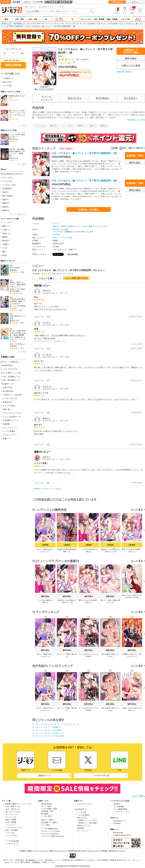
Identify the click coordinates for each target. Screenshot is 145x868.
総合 (6, 19)
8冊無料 (132, 545)
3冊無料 (45, 545)
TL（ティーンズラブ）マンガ (73, 24)
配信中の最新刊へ (126, 72)
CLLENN (91, 24)
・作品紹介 (116, 804)
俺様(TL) (6, 210)
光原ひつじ (132, 552)
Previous (34, 530)
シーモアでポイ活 (10, 398)
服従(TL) (53, 126)
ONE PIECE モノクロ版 (17, 317)
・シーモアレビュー (11, 844)
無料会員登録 (117, 2)
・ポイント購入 (46, 806)
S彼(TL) (5, 192)
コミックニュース (10, 428)
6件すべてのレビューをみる (48, 489)
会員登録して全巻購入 (89, 210)
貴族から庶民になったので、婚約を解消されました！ (18, 285)
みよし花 (110, 603)
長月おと (21, 344)
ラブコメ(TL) (7, 181)
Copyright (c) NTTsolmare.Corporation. (72, 866)
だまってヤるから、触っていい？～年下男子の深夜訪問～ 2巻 (84, 181)
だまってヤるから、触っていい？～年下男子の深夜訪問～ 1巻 (84, 153)
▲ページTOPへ (139, 796)
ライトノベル (86, 19)
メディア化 (125, 19)
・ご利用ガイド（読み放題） (87, 823)
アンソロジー (7, 222)
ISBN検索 (105, 851)
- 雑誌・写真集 (10, 820)
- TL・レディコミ (11, 814)
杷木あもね (14, 139)
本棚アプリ (7, 439)
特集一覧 (6, 409)
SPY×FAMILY (15, 268)
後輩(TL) (6, 200)
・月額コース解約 (46, 820)
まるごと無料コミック (11, 373)
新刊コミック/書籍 (9, 362)
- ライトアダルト (11, 835)
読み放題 (16, 2)
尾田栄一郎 (14, 321)
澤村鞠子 (89, 656)
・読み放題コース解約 (48, 822)
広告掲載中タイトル (11, 420)
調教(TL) (6, 203)
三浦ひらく (7, 230)
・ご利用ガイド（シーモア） (87, 820)
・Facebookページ (119, 821)
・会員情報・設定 (46, 811)
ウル (67, 656)
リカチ (5, 248)
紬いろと (13, 306)
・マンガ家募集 (118, 807)
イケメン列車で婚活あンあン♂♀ (17, 136)
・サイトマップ (82, 831)
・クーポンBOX (46, 816)
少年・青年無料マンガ (11, 380)
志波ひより (7, 233)
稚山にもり (132, 710)
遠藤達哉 (13, 270)
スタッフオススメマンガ (12, 413)
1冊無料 (67, 545)
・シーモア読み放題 (11, 841)
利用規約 (30, 851)
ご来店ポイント (44, 775)
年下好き (56, 229)
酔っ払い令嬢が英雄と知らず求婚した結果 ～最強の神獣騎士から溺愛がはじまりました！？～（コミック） (18, 336)
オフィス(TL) (7, 178)
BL (46, 19)
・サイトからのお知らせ (49, 834)
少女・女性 (33, 19)
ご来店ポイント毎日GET (13, 395)
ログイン (135, 2)
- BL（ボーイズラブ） (13, 812)
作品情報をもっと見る (136, 120)
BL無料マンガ (8, 384)
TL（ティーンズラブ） (51, 24)
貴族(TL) (6, 207)
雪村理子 (6, 241)
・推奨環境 (80, 828)
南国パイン (7, 226)
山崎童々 (6, 244)
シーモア (6, 2)
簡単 (123, 148)
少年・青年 (20, 19)
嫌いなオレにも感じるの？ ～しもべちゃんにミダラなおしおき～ (17, 114)
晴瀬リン (62, 56)
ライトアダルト (139, 19)
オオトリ (13, 344)
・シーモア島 (81, 812)
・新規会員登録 (46, 804)
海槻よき (89, 552)
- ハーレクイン (10, 825)
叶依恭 (107, 552)
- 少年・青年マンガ (12, 807)
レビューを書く (65, 63)
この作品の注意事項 (44, 89)
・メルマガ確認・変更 (48, 809)
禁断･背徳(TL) (8, 196)
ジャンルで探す (33, 11)
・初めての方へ (82, 818)
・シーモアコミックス (120, 812)
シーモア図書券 (9, 431)
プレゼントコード (10, 435)
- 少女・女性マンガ (12, 809)
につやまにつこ (45, 552)
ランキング (9, 369)
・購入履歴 (44, 814)
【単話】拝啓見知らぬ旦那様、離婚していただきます (18, 301)
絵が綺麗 (65, 229)
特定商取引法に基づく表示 (77, 851)
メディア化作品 (9, 406)
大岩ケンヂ (14, 289)
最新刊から (141, 148)
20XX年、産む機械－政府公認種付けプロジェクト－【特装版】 (18, 153)
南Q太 (5, 255)
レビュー (27, 2)
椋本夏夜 (16, 291)
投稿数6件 (73, 60)
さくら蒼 (113, 552)
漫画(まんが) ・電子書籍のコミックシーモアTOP (21, 24)
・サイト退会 (45, 825)
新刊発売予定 (8, 365)
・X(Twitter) (116, 823)
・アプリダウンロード (84, 804)
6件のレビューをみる (65, 274)
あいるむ (13, 308)
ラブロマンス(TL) (9, 185)
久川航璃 (21, 306)
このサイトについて (94, 851)
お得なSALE (8, 388)
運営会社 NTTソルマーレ (117, 851)
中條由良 (13, 346)
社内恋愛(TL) (7, 189)
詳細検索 (6, 424)
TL (73, 19)
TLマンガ (44, 49)
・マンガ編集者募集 (120, 809)
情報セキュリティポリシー (58, 851)
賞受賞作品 (7, 402)
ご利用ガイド (8, 78)
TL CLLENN (113, 24)
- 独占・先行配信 (11, 830)
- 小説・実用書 (10, 822)
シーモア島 (38, 2)
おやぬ (110, 656)
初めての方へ (8, 82)
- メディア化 (10, 833)
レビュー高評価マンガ (12, 417)
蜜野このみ (67, 552)
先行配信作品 (8, 391)
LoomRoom (129, 597)
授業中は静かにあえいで (17, 97)
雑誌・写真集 (112, 19)
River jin (136, 597)
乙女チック (101, 24)
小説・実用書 (99, 19)
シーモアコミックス (59, 19)
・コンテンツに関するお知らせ (52, 836)
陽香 (4, 252)
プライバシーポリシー (41, 851)
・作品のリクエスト (83, 826)
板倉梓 (5, 237)
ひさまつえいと (132, 656)
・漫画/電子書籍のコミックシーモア (18, 804)
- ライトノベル (10, 817)
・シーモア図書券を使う (49, 829)
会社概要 (23, 851)
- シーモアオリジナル (13, 828)
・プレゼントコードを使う (50, 831)
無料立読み (45, 596)
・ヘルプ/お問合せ (83, 815)
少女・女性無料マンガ (11, 377)
